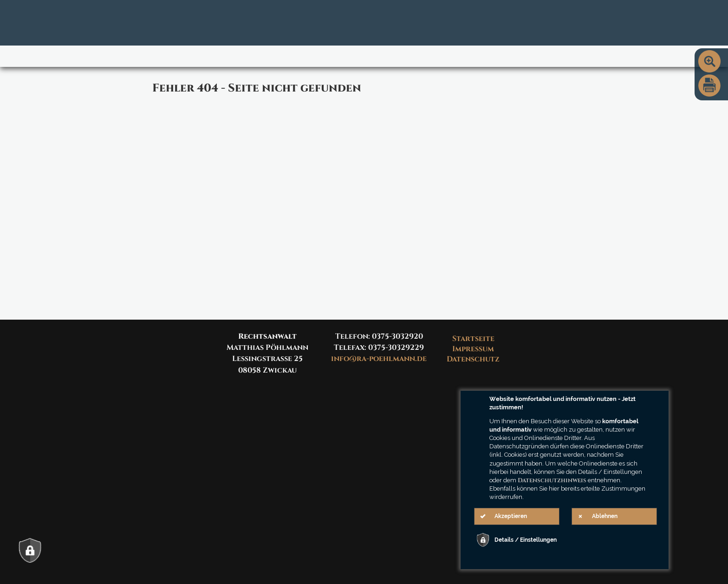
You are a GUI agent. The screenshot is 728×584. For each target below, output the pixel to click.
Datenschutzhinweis (552, 480)
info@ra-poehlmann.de (379, 359)
